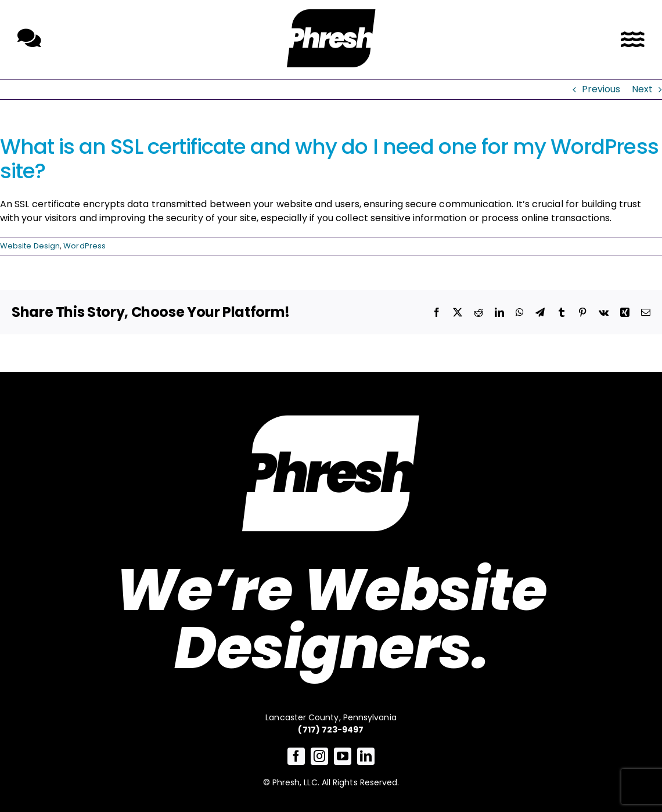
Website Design (30, 246)
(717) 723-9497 (331, 730)
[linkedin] (366, 756)
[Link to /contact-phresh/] (29, 38)
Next (642, 89)
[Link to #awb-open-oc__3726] (633, 39)
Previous (601, 89)
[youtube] (343, 756)
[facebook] (296, 756)
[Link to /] (331, 38)
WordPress (84, 246)
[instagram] (319, 756)
